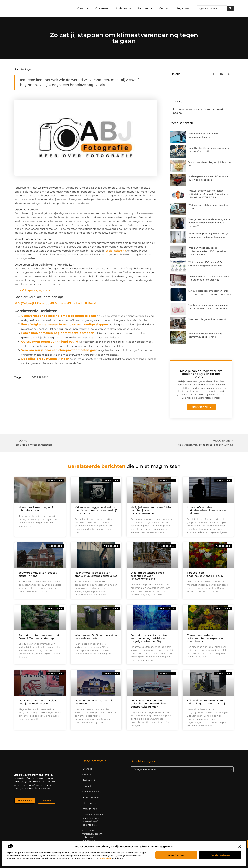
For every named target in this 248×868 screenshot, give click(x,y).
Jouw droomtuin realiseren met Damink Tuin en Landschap (39, 637)
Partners (145, 9)
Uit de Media (123, 8)
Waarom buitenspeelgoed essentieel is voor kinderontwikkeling (147, 576)
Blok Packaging (116, 251)
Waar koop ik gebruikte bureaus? (207, 319)
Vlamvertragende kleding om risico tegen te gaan (59, 316)
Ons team (102, 8)
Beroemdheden (91, 797)
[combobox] (212, 8)
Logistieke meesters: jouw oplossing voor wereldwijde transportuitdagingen (148, 704)
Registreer (183, 8)
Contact (165, 8)
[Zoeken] (230, 8)
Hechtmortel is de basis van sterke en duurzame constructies (96, 574)
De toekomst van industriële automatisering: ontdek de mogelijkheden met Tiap (149, 638)
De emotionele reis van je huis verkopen (94, 702)
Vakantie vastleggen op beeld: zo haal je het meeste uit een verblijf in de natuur (96, 510)
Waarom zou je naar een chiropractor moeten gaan (59, 350)
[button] (240, 847)
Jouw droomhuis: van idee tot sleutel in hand (38, 574)
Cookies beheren (220, 855)
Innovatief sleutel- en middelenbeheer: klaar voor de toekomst (206, 510)
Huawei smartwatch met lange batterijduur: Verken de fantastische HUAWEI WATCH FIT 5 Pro (209, 194)
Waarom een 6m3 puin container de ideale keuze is (96, 637)
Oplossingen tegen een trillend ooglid (50, 342)
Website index (90, 809)
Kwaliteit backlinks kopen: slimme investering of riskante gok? (93, 820)
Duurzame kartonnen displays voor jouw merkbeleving (38, 702)
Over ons (83, 8)
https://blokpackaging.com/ (32, 290)
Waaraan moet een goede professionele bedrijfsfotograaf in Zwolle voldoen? (207, 251)
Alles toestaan (176, 855)
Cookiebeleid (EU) (92, 792)
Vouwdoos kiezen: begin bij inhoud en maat (36, 509)
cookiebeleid (105, 858)
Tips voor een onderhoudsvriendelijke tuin (205, 574)
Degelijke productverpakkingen (45, 359)
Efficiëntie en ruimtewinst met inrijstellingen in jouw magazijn (207, 702)
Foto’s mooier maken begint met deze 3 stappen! (58, 333)
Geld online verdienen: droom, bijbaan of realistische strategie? (92, 837)
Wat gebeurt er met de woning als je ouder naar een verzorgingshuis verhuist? (209, 223)
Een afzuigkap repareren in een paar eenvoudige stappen (65, 324)
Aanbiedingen (23, 69)
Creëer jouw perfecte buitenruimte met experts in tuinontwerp (205, 638)
